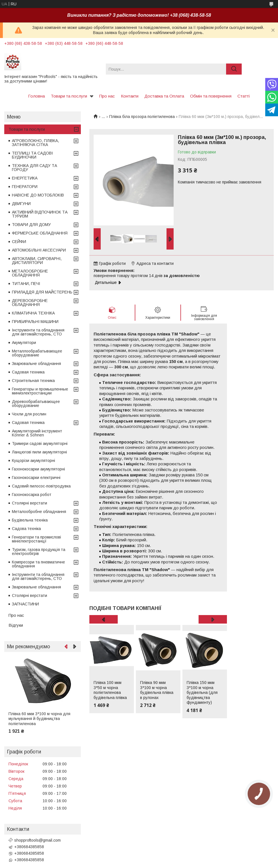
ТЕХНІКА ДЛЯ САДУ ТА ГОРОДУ (34, 168)
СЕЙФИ (19, 242)
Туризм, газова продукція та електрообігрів (39, 552)
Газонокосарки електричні (36, 478)
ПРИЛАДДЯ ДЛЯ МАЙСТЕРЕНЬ (42, 292)
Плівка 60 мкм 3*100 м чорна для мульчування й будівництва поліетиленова (39, 719)
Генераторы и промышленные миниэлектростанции (40, 391)
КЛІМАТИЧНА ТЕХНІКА (33, 313)
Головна (36, 96)
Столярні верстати (30, 503)
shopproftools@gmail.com (37, 840)
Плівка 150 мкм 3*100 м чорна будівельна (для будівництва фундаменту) (202, 692)
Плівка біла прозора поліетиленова (142, 117)
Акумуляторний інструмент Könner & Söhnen (37, 433)
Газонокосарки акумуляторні (38, 469)
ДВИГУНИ (21, 204)
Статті (244, 96)
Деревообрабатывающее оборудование (36, 404)
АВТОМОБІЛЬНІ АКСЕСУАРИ (39, 250)
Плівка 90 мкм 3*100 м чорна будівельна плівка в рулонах (157, 690)
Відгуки (16, 625)
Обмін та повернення (211, 96)
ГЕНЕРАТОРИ (25, 187)
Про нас (107, 96)
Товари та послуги (69, 96)
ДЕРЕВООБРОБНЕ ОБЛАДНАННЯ (30, 303)
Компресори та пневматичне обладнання (38, 564)
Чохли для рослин (29, 414)
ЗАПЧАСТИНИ (25, 604)
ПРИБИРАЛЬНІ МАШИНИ (35, 322)
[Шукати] (234, 69)
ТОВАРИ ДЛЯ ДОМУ (31, 225)
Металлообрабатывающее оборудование (37, 353)
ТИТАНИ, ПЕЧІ (26, 284)
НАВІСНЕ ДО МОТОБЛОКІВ (38, 195)
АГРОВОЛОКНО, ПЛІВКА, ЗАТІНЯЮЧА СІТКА (35, 143)
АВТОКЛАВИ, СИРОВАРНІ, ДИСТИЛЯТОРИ (37, 261)
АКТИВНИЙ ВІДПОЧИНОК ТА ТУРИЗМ (40, 214)
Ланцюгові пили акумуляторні (39, 452)
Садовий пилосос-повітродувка (41, 486)
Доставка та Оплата (164, 96)
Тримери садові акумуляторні (40, 443)
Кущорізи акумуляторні (33, 461)
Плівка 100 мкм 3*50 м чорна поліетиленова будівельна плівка (110, 690)
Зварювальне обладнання (36, 364)
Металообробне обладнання (39, 512)
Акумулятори (24, 343)
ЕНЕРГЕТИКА (25, 178)
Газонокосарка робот (32, 495)
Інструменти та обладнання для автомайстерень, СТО (38, 332)
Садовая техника (28, 372)
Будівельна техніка (30, 520)
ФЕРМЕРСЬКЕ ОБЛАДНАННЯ (40, 233)
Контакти (130, 96)
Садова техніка (26, 529)
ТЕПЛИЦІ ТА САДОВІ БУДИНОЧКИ (32, 155)
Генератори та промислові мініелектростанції (36, 539)
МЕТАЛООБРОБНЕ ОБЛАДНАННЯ (30, 273)
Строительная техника (33, 381)
